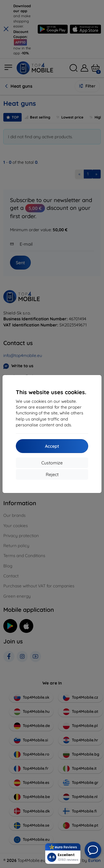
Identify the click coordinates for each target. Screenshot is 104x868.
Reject (52, 474)
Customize (52, 463)
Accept (52, 446)
